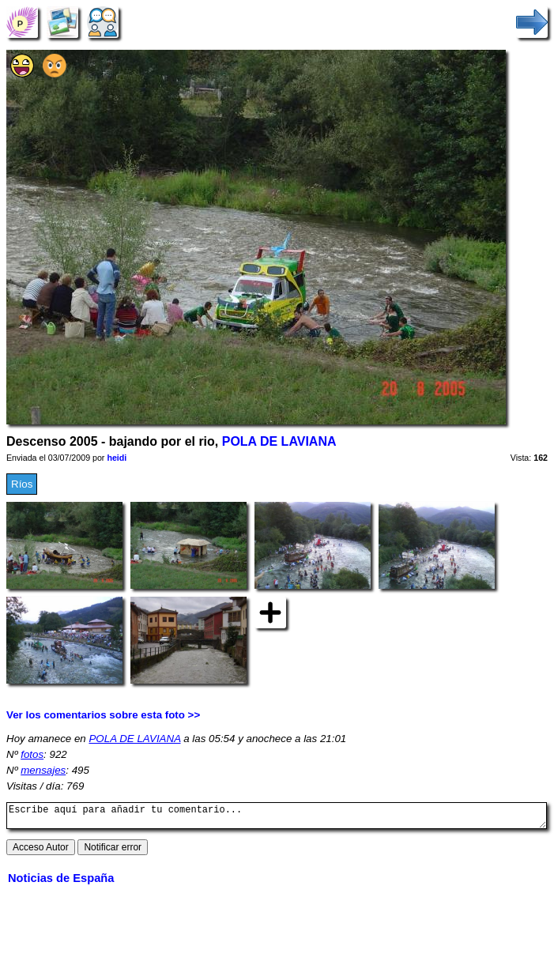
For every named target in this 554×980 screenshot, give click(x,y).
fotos (32, 754)
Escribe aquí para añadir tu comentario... (277, 818)
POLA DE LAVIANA (279, 441)
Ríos (22, 484)
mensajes (43, 770)
